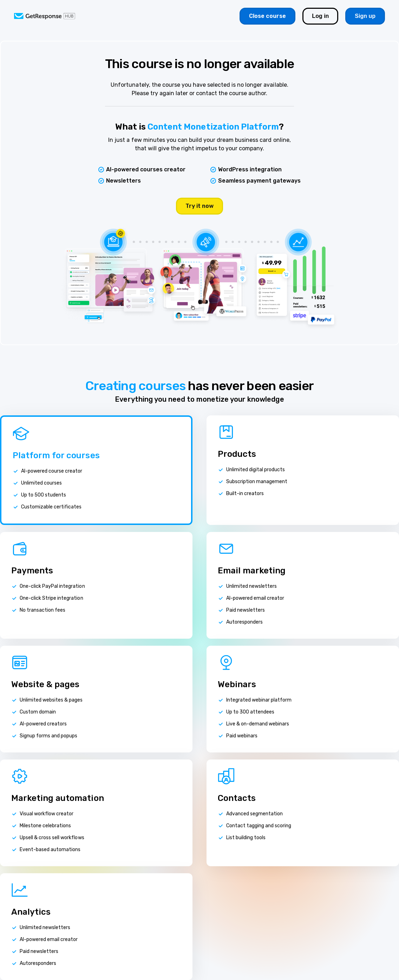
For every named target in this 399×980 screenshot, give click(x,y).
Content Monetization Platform (213, 127)
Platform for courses (56, 455)
